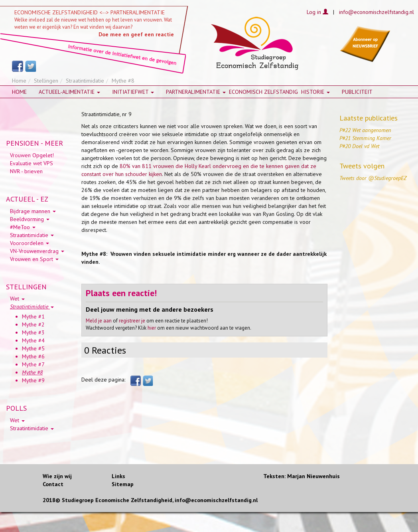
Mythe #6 (33, 356)
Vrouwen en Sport (34, 259)
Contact (53, 484)
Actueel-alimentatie (69, 92)
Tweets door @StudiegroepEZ (373, 178)
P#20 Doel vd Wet (359, 146)
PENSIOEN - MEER (35, 143)
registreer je (132, 321)
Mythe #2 (33, 324)
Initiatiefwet (133, 92)
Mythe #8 (32, 372)
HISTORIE (315, 92)
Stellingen (46, 81)
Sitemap (123, 484)
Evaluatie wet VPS (32, 163)
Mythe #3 (33, 332)
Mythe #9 (33, 380)
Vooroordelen (30, 243)
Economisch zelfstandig (263, 92)
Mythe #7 (33, 364)
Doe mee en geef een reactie (136, 34)
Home (19, 81)
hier (152, 328)
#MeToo (23, 227)
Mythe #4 (33, 340)
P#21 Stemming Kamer (365, 138)
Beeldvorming (30, 219)
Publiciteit (357, 92)
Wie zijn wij (57, 476)
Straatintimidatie (85, 81)
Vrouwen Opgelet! (32, 155)
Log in (317, 12)
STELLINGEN (26, 287)
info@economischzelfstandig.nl (377, 12)
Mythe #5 (33, 348)
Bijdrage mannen (33, 211)
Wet (17, 299)
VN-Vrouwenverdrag (37, 251)
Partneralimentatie (196, 92)
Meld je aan (99, 321)
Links (118, 476)
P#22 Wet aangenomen (365, 130)
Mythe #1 (33, 316)
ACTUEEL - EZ (27, 199)
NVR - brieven (26, 171)
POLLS (16, 408)
